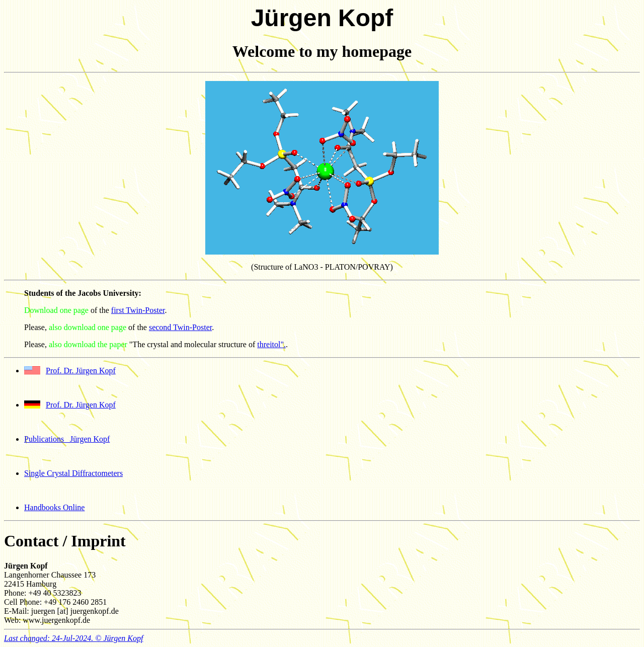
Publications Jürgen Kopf (67, 439)
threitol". (271, 344)
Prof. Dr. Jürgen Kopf (81, 371)
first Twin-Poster (138, 310)
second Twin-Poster (180, 327)
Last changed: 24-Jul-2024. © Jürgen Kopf (73, 638)
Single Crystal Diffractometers (73, 473)
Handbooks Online (54, 507)
